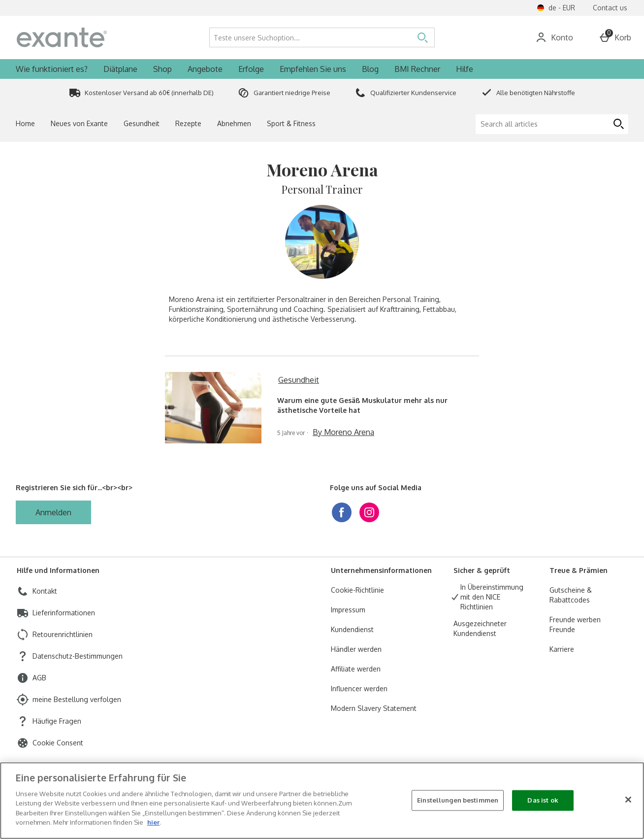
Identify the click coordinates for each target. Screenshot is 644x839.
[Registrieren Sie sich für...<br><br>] (53, 512)
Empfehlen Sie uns (313, 69)
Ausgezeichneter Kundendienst (480, 628)
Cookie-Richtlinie (357, 590)
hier (153, 822)
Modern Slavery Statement (374, 708)
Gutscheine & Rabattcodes (571, 595)
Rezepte (188, 123)
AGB (39, 678)
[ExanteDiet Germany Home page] (94, 37)
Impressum (348, 610)
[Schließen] (628, 800)
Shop (162, 69)
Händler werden (356, 649)
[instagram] (369, 512)
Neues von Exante (79, 123)
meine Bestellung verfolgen (77, 699)
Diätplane (120, 69)
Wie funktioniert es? (52, 69)
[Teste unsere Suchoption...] (301, 37)
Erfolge (251, 69)
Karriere (562, 649)
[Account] (554, 37)
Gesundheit (142, 123)
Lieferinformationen (64, 613)
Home (25, 123)
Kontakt (45, 591)
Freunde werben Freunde (575, 624)
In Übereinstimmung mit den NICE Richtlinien (492, 597)
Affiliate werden (356, 669)
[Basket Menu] (615, 37)
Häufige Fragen (57, 721)
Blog (370, 69)
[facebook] (342, 512)
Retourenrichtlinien (63, 634)
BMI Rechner (417, 69)
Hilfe (465, 69)
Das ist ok (543, 800)
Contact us (610, 8)
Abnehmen (234, 123)
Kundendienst (352, 629)
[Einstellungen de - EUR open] (556, 8)
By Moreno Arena (343, 432)
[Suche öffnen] (422, 37)
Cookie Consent (58, 743)
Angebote (205, 69)
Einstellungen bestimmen (458, 800)
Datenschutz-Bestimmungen (78, 656)
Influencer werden (359, 688)
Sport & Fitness (291, 123)
